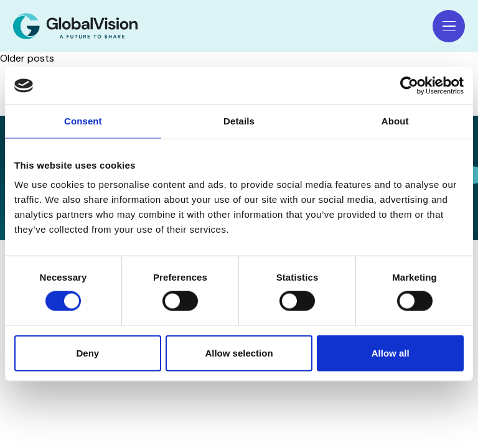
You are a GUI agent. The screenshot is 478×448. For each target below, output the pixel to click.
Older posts (27, 58)
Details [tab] (239, 121)
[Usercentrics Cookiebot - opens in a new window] (409, 86)
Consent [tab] (83, 121)
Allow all (391, 352)
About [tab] (395, 121)
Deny (87, 352)
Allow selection (239, 352)
